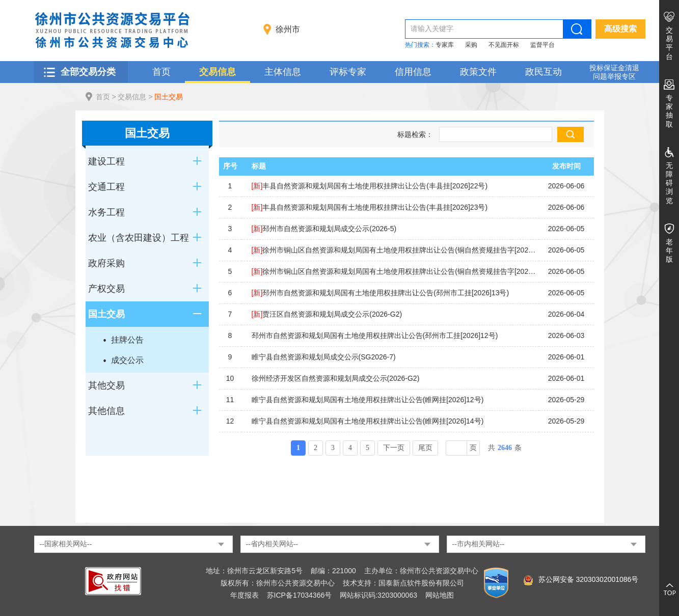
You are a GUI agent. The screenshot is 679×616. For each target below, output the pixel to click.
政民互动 (544, 72)
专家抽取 (669, 111)
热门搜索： (420, 45)
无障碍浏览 (669, 183)
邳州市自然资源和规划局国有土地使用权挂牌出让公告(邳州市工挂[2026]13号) (381, 293)
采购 (471, 45)
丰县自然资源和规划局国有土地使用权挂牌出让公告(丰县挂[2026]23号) (370, 207)
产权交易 (106, 289)
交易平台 (669, 43)
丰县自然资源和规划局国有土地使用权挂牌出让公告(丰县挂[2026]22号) (370, 186)
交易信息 (218, 72)
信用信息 (413, 72)
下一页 (394, 448)
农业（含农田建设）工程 (139, 238)
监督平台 (542, 45)
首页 (161, 72)
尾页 (425, 448)
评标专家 (348, 72)
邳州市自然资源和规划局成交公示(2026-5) (324, 229)
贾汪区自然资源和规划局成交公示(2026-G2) (327, 314)
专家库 (445, 45)
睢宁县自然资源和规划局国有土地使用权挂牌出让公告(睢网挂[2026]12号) (368, 400)
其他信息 (106, 411)
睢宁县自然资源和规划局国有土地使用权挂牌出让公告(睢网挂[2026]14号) (368, 421)
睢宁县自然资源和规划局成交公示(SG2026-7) (324, 357)
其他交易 (106, 385)
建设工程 (106, 161)
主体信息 (283, 72)
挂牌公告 (127, 340)
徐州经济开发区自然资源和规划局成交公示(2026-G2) (336, 378)
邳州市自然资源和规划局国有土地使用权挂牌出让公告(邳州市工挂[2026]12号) (375, 335)
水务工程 (106, 212)
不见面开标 (504, 45)
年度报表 (245, 595)
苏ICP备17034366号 (300, 595)
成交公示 (127, 360)
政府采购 (106, 263)
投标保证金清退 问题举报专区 (614, 72)
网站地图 (440, 595)
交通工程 (106, 187)
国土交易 (169, 97)
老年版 (669, 250)
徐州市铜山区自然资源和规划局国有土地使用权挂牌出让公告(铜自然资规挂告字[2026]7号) (395, 271)
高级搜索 (620, 29)
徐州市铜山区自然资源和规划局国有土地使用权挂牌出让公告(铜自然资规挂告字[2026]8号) (395, 250)
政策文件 (478, 72)
